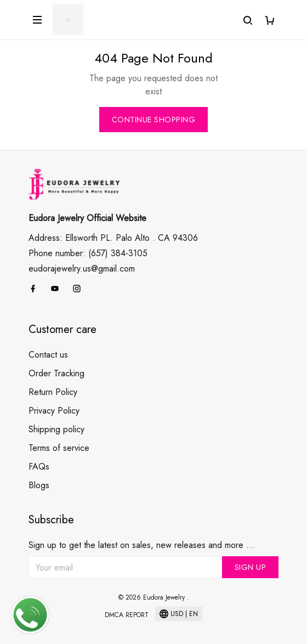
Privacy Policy (54, 411)
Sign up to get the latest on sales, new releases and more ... (141, 545)
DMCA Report (127, 615)
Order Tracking (56, 373)
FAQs (39, 467)
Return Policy (53, 392)
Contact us (48, 355)
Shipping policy (56, 429)
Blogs (39, 485)
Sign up (251, 567)
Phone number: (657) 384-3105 (88, 253)
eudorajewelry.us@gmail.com (82, 269)
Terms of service (59, 448)
